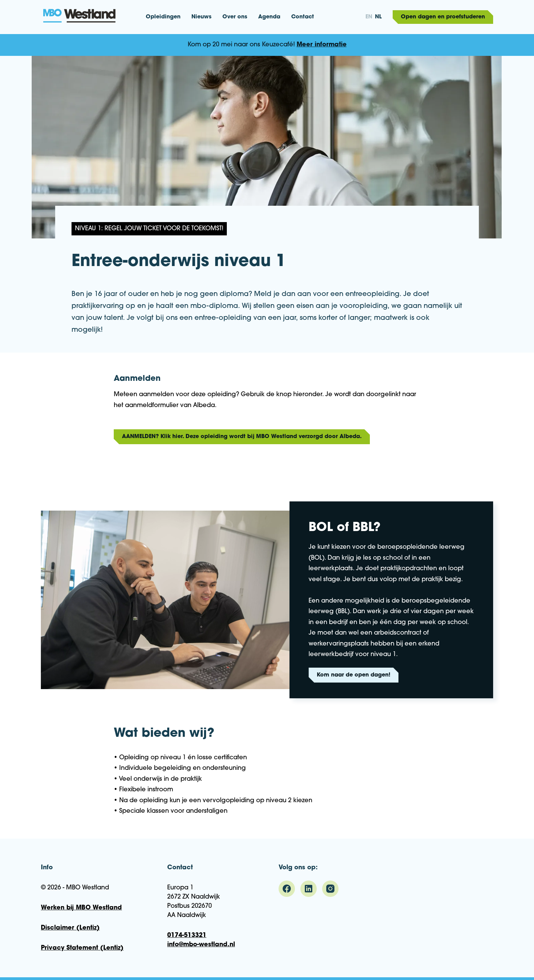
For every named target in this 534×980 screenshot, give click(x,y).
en (369, 17)
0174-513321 (187, 936)
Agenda (269, 17)
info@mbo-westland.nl (201, 945)
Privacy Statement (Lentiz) (82, 948)
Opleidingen (163, 17)
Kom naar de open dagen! (354, 675)
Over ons (235, 17)
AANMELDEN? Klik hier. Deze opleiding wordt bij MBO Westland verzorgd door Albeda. (242, 437)
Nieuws (201, 17)
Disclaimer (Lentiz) (70, 928)
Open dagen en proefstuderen (443, 17)
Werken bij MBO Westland (81, 908)
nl (378, 17)
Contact (303, 17)
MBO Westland (80, 16)
